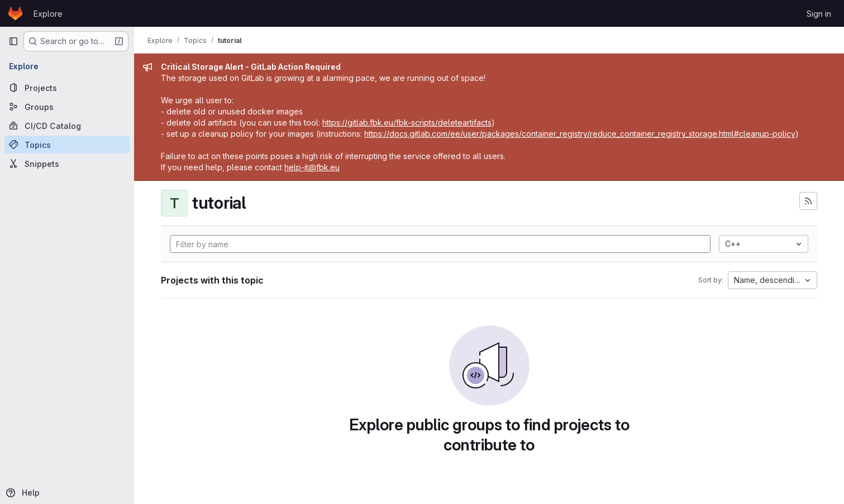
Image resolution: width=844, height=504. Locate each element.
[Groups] (67, 107)
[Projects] (67, 88)
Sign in (819, 14)
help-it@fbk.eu (312, 167)
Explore (48, 14)
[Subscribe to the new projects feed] (808, 201)
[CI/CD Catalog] (67, 126)
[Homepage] (15, 13)
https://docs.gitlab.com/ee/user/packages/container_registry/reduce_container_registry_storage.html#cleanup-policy (580, 134)
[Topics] (67, 145)
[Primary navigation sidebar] (13, 41)
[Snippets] (67, 164)
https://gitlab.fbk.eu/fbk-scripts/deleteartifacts (407, 123)
